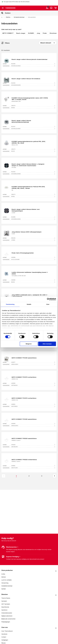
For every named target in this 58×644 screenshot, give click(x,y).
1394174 (33, 194)
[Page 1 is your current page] (16, 476)
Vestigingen (5, 640)
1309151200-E (33, 426)
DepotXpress (5, 607)
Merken (4, 577)
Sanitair (4, 589)
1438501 (33, 404)
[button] (54, 476)
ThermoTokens (6, 598)
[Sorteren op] (48, 43)
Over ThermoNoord (7, 631)
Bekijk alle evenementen (8, 619)
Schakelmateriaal (19, 17)
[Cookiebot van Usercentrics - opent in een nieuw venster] (48, 299)
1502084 (33, 280)
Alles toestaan (47, 344)
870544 (33, 108)
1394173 (33, 149)
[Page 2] (29, 476)
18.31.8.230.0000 (33, 260)
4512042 (33, 172)
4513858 (33, 217)
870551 (33, 197)
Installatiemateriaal (7, 586)
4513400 (33, 64)
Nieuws (3, 643)
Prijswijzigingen (6, 622)
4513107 (33, 127)
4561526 (33, 238)
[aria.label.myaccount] (47, 8)
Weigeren (29, 344)
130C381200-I (33, 447)
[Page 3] (42, 476)
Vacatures (4, 634)
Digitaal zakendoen (7, 616)
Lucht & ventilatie (6, 580)
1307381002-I (33, 385)
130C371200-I (33, 468)
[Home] (2, 17)
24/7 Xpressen (6, 604)
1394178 (33, 106)
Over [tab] (48, 304)
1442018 (33, 445)
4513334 (33, 83)
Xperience (4, 610)
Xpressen (4, 601)
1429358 (33, 257)
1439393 (33, 383)
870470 (33, 151)
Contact (4, 637)
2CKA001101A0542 (33, 66)
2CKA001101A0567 (33, 129)
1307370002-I (33, 406)
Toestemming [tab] (10, 304)
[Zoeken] (31, 13)
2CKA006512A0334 (33, 219)
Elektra (8, 17)
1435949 (33, 424)
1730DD (33, 240)
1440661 (33, 466)
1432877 (33, 362)
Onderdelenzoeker (7, 613)
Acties (3, 574)
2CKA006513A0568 (33, 174)
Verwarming (5, 583)
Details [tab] (29, 304)
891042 (33, 282)
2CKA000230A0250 (33, 85)
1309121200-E (33, 364)
